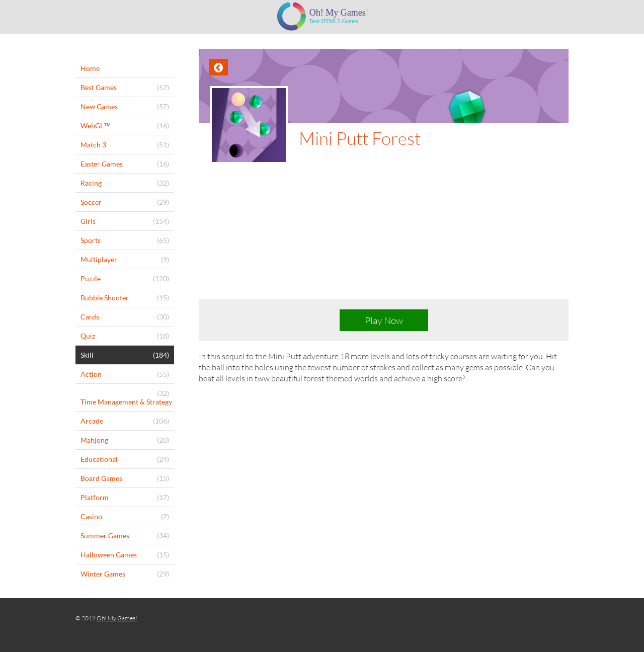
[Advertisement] (384, 239)
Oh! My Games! (117, 618)
